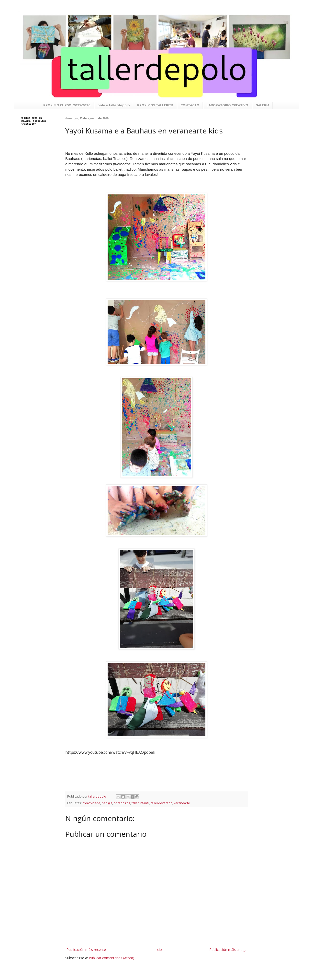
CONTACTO (190, 105)
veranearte (182, 803)
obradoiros (122, 803)
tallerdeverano (162, 803)
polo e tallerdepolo (114, 105)
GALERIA (263, 105)
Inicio (158, 950)
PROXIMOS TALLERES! (155, 105)
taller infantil (140, 803)
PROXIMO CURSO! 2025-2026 (67, 105)
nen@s (107, 803)
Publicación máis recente (86, 950)
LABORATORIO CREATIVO (227, 105)
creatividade (91, 803)
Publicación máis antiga (228, 950)
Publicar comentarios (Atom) (112, 958)
